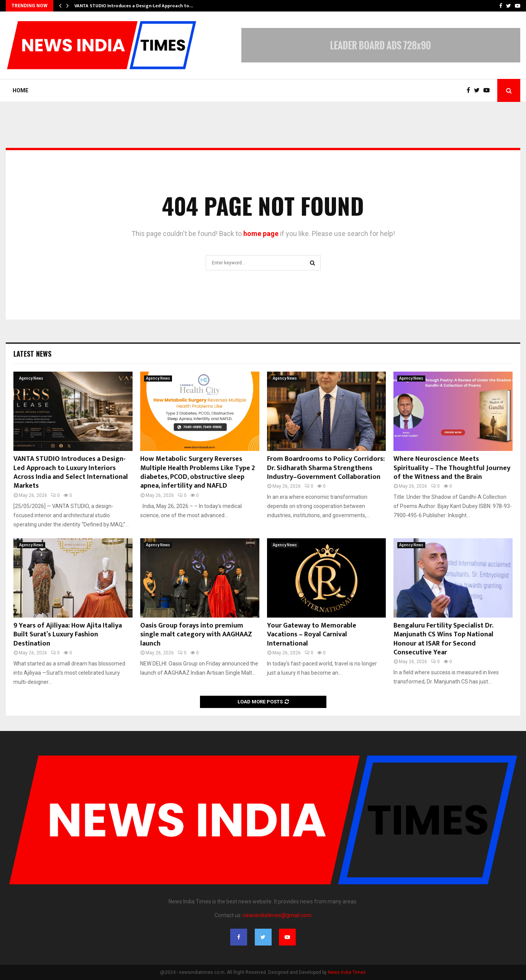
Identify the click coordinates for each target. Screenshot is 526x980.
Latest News (32, 354)
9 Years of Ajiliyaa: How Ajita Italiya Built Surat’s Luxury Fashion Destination (68, 635)
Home (20, 90)
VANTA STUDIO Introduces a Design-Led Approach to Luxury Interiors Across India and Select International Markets (71, 472)
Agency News (31, 378)
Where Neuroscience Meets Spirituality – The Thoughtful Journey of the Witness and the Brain (452, 468)
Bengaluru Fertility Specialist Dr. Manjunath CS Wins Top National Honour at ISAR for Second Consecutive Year (443, 639)
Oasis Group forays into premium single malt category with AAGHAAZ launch (196, 635)
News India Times (347, 972)
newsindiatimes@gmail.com (277, 915)
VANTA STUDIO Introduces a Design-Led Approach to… (134, 6)
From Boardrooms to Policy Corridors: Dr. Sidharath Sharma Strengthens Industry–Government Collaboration (326, 468)
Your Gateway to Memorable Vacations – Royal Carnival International (312, 635)
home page (261, 234)
